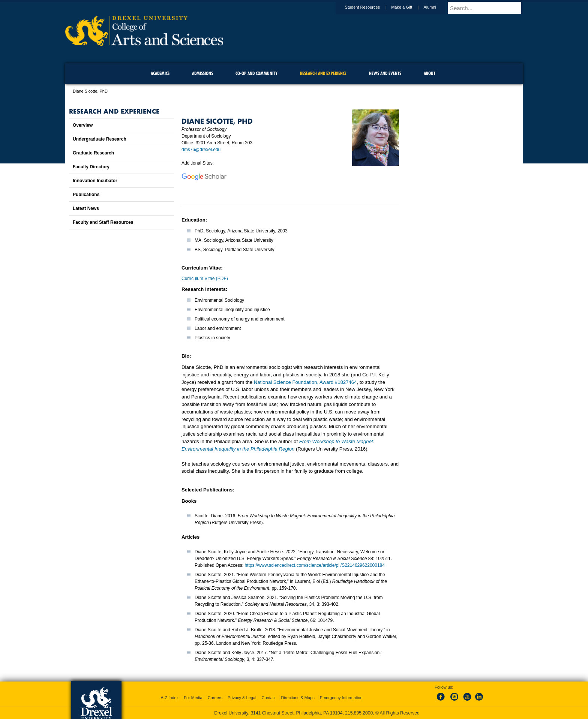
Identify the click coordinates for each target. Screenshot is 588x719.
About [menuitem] (430, 73)
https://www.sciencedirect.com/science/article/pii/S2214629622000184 (315, 565)
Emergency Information (341, 698)
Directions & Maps (298, 698)
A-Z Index (169, 698)
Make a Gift (409, 7)
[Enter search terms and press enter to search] (489, 8)
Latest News (86, 208)
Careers (215, 698)
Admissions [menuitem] (202, 73)
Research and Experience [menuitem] (323, 73)
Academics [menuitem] (160, 73)
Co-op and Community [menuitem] (256, 73)
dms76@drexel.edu (201, 150)
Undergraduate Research (100, 139)
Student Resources (370, 7)
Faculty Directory (91, 167)
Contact (269, 698)
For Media (193, 698)
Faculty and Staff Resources (103, 222)
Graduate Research (93, 153)
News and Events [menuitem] (385, 73)
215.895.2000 (359, 713)
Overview (83, 125)
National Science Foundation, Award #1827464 (305, 382)
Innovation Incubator (95, 181)
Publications (86, 195)
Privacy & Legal (242, 698)
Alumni (437, 7)
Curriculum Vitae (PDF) (205, 279)
